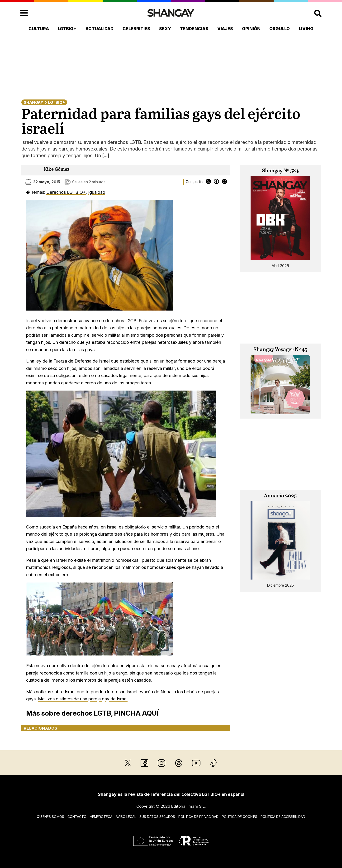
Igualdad (97, 192)
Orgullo (280, 29)
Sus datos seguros (157, 817)
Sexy (165, 29)
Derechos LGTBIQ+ (66, 192)
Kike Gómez (57, 169)
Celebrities (136, 29)
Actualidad (100, 29)
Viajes (225, 29)
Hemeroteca (101, 817)
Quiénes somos (50, 817)
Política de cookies (240, 817)
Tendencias (194, 29)
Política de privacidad (198, 817)
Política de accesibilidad (283, 817)
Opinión (251, 29)
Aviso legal (126, 817)
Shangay (33, 102)
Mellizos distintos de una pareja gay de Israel (83, 699)
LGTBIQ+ (67, 29)
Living (306, 29)
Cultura (39, 29)
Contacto (77, 817)
